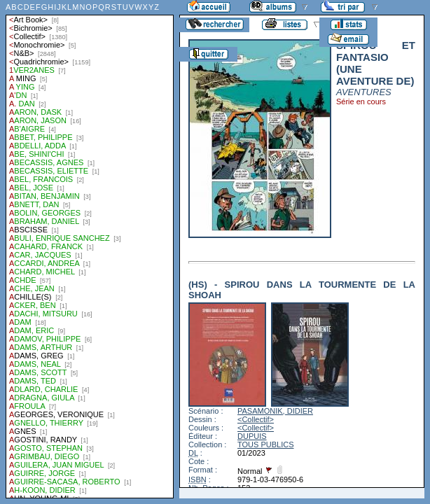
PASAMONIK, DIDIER (275, 411)
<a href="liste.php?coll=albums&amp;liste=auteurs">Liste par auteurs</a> (90, 249)
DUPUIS (252, 436)
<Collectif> (256, 419)
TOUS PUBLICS (266, 444)
